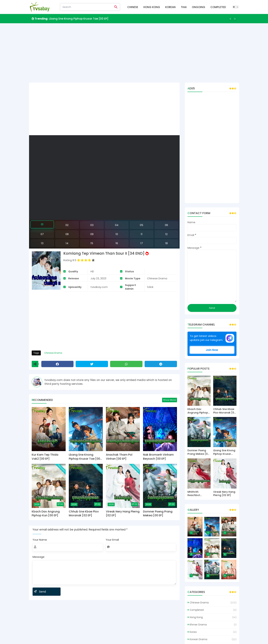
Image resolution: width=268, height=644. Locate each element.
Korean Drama (198, 639)
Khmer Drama (198, 625)
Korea (193, 632)
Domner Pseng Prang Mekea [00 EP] (158, 514)
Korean (170, 7)
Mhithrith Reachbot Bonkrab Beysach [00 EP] (199, 494)
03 (92, 225)
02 (67, 225)
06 (166, 225)
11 (142, 234)
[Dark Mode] (236, 7)
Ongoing (199, 7)
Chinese (133, 7)
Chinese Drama (53, 353)
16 (117, 243)
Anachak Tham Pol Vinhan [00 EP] (119, 457)
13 (42, 243)
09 (92, 234)
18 (166, 243)
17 (142, 243)
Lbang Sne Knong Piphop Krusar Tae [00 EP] (79, 19)
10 (117, 234)
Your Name (40, 540)
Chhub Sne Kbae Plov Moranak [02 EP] (84, 514)
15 (92, 243)
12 (166, 234)
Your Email (112, 540)
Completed (218, 7)
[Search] (86, 7)
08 (67, 234)
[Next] (235, 19)
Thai (184, 7)
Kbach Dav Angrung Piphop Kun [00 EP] (46, 514)
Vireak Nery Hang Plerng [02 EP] (123, 514)
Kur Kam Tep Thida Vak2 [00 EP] (45, 457)
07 (42, 234)
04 (117, 225)
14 (67, 243)
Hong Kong (152, 7)
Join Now (212, 350)
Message (39, 557)
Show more (170, 400)
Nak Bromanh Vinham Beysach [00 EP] (158, 457)
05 (142, 225)
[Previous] (230, 19)
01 (42, 224)
